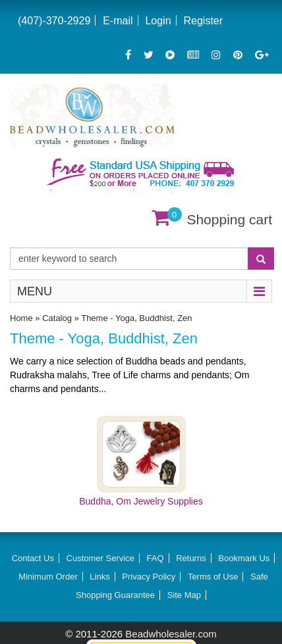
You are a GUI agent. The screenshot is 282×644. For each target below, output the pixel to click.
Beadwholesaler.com (171, 634)
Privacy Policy (149, 577)
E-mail (118, 21)
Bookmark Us (244, 558)
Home (21, 318)
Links (99, 577)
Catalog (57, 318)
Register (203, 21)
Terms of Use (213, 577)
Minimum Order (48, 577)
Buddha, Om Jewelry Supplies (141, 501)
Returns (191, 558)
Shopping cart (229, 219)
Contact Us (33, 558)
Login (158, 21)
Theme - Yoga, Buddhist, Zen (136, 318)
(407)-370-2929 (54, 21)
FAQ (155, 558)
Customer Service (100, 558)
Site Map (184, 595)
